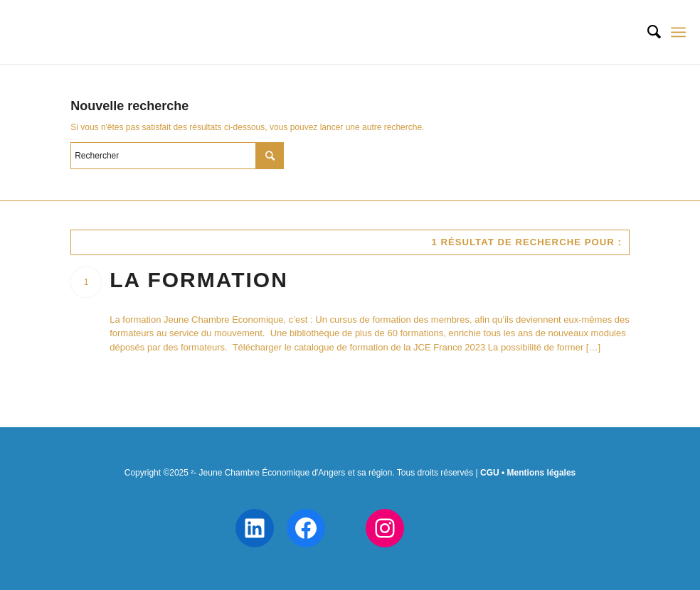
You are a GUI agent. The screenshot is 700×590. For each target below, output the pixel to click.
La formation (199, 280)
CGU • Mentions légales (528, 473)
